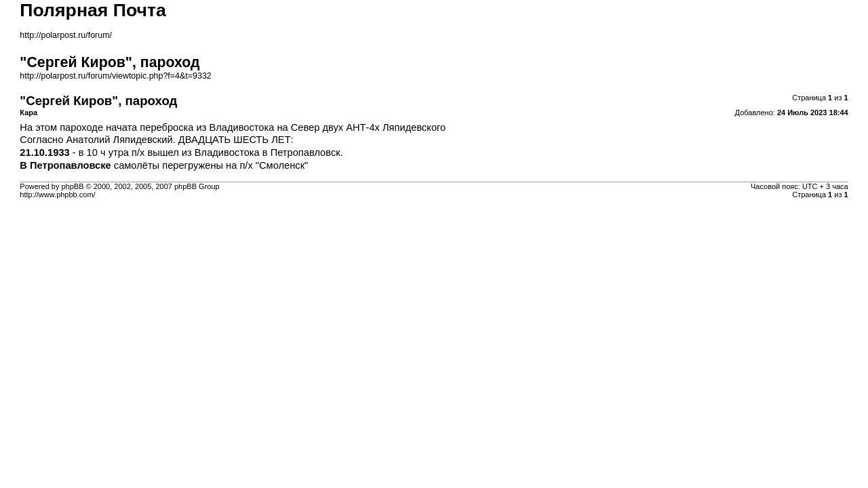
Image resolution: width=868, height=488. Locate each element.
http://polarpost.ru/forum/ (66, 35)
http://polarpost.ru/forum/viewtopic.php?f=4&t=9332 (115, 76)
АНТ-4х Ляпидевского (396, 127)
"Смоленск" (282, 165)
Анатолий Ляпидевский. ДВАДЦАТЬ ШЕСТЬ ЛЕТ (178, 140)
